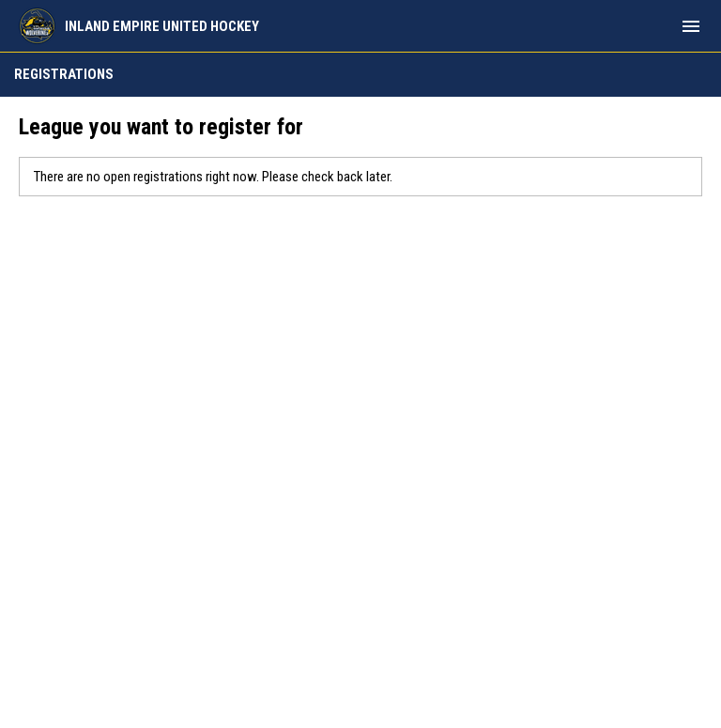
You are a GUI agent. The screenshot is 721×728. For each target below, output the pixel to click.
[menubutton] (691, 26)
